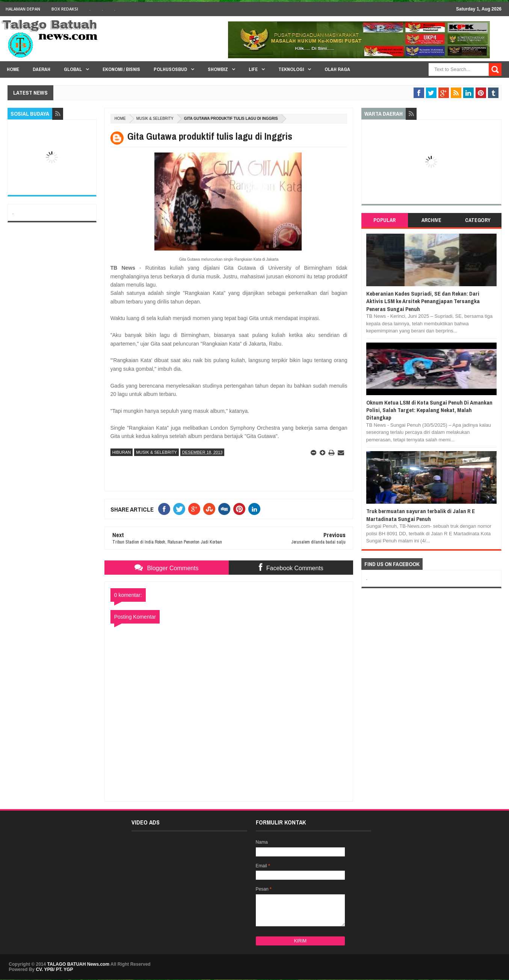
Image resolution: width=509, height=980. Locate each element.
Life (253, 69)
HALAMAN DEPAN (23, 9)
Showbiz (218, 69)
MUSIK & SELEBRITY (155, 119)
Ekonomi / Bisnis (121, 69)
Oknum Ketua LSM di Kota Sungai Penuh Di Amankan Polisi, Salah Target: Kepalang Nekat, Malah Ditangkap (429, 410)
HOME (13, 69)
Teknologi (291, 69)
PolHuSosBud (170, 69)
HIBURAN (122, 452)
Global (73, 69)
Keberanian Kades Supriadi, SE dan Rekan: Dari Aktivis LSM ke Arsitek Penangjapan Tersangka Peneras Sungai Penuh (423, 301)
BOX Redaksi (65, 9)
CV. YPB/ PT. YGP (54, 969)
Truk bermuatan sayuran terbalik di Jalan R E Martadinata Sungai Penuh (421, 515)
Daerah (42, 69)
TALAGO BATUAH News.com (79, 964)
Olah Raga (337, 69)
